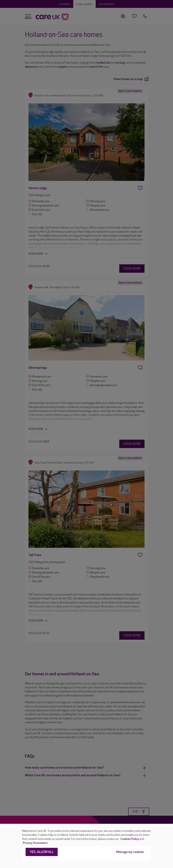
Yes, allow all (42, 852)
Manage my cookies (130, 852)
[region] (86, 846)
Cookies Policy (130, 839)
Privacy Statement (35, 843)
